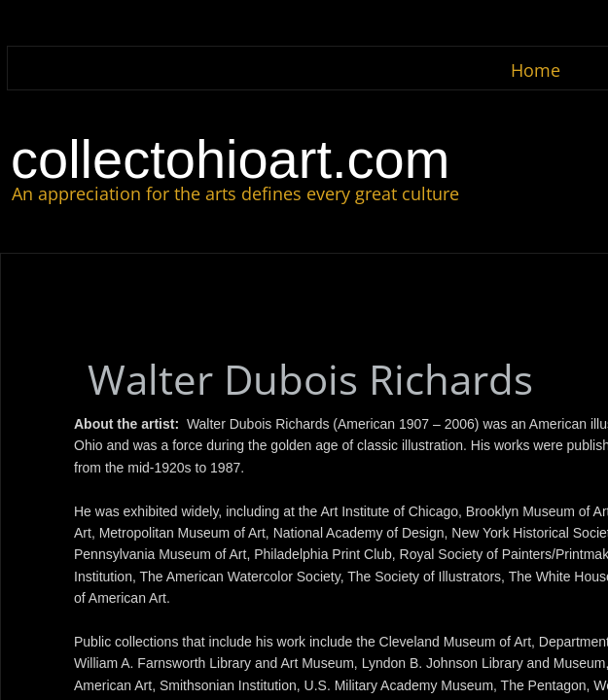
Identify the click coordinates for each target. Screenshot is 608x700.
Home (536, 70)
